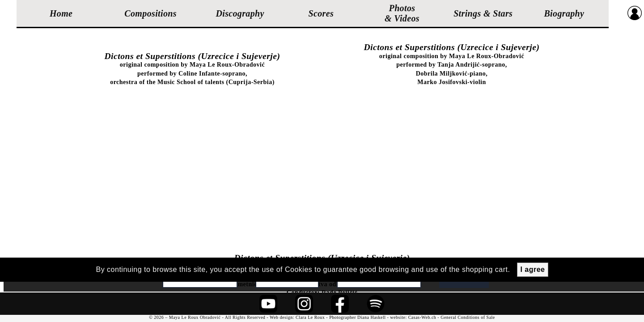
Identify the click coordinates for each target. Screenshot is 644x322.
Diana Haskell (371, 317)
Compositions (150, 13)
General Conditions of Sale (468, 317)
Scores (321, 13)
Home (61, 13)
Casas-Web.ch (422, 317)
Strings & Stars (483, 13)
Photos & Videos (402, 13)
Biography (564, 13)
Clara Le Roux (310, 317)
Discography (240, 13)
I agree (532, 269)
